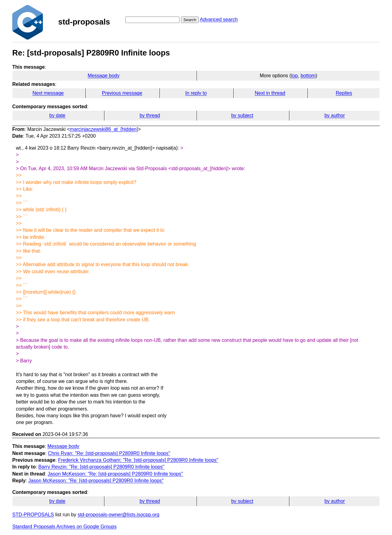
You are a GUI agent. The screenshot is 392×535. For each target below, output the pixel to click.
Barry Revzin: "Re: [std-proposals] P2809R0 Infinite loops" (101, 467)
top (294, 76)
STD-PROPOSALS (33, 515)
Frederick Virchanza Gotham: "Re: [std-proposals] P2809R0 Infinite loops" (138, 460)
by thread (150, 115)
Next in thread (270, 93)
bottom (308, 76)
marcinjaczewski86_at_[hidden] (104, 129)
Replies (344, 93)
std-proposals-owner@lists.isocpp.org (118, 515)
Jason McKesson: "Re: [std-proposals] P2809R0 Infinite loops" (115, 474)
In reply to (196, 93)
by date (57, 115)
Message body (104, 76)
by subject (242, 115)
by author (335, 115)
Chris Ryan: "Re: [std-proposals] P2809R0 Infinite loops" (109, 453)
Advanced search (219, 19)
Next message (48, 93)
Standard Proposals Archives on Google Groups (64, 527)
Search (190, 20)
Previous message (122, 93)
